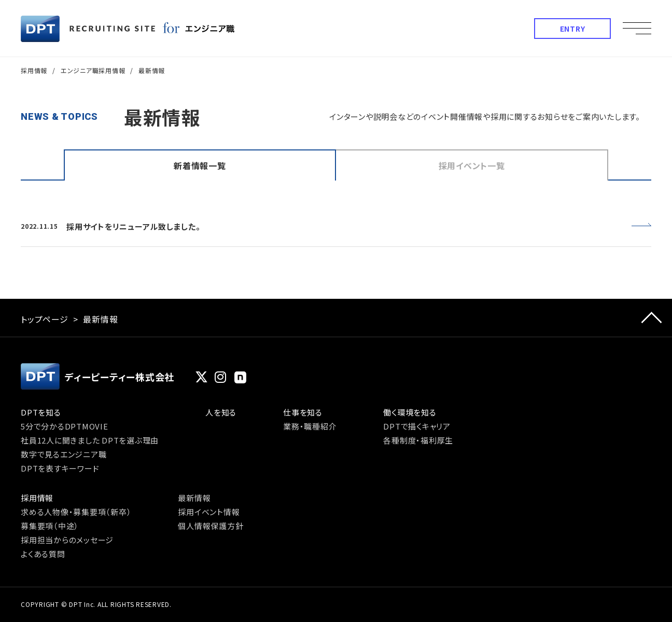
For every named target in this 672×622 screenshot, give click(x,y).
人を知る (221, 412)
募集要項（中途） (50, 526)
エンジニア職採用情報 (93, 70)
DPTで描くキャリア (417, 426)
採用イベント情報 (209, 512)
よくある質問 (43, 554)
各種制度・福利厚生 (418, 440)
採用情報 (34, 70)
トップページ (45, 319)
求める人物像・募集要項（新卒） (76, 512)
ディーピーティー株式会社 (97, 376)
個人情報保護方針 (211, 526)
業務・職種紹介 (310, 426)
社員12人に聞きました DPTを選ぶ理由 (90, 440)
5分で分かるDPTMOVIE (65, 426)
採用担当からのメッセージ (67, 540)
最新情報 (194, 498)
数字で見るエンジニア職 (64, 454)
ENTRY (573, 29)
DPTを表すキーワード (60, 468)
